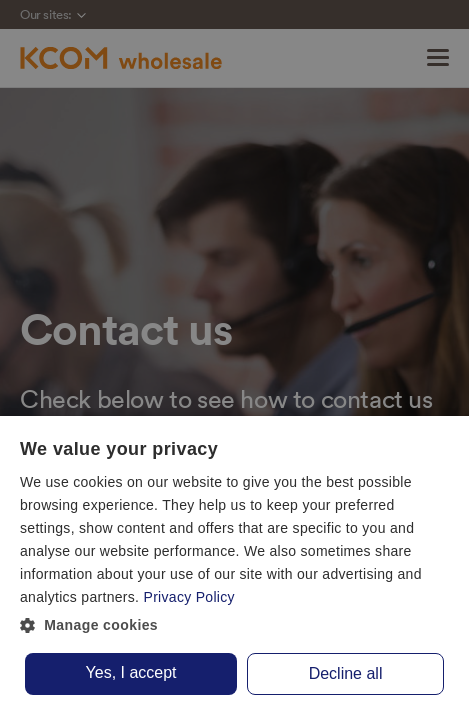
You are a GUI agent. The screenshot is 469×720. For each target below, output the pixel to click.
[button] (234, 626)
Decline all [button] (346, 673)
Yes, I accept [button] (131, 672)
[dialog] (234, 568)
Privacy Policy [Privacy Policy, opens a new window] (189, 597)
